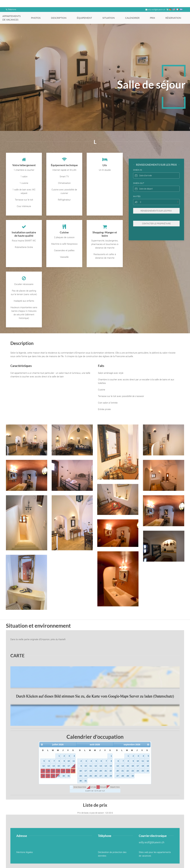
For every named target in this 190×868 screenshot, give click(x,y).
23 (64, 771)
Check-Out (139, 177)
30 (64, 776)
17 (69, 766)
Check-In (138, 164)
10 (69, 761)
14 (54, 766)
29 (59, 776)
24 (69, 771)
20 (49, 771)
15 (59, 766)
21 (54, 771)
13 (49, 766)
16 (64, 766)
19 (44, 771)
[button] (27, 440)
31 (69, 776)
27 (49, 776)
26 (44, 776)
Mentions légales (25, 852)
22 (59, 771)
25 (74, 771)
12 (44, 766)
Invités (137, 190)
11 (74, 761)
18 (74, 766)
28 (54, 776)
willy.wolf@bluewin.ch (155, 10)
